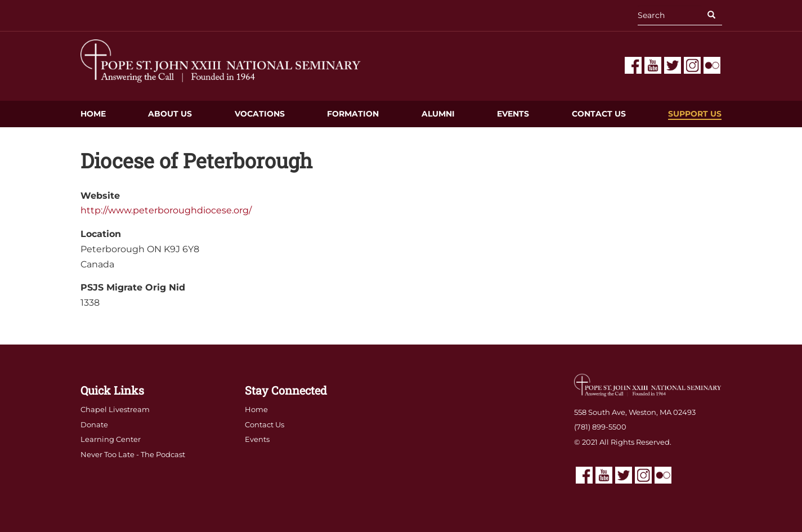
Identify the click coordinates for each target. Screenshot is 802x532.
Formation (353, 114)
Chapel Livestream (115, 409)
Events (513, 114)
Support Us (695, 114)
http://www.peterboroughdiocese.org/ (166, 210)
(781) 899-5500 (600, 427)
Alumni (438, 114)
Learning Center (111, 439)
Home (93, 114)
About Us (170, 114)
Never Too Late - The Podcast (133, 454)
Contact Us (599, 114)
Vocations (260, 114)
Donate (94, 424)
